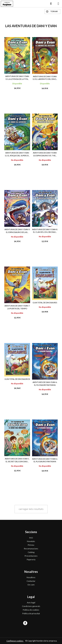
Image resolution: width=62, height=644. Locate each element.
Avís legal (31, 603)
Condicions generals (31, 606)
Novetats (31, 541)
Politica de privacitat (31, 613)
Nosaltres (31, 577)
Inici (31, 538)
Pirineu (31, 545)
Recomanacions (31, 549)
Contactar (31, 581)
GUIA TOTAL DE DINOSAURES (45, 303)
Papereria (31, 559)
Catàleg (31, 552)
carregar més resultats (31, 509)
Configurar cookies (15, 641)
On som (31, 585)
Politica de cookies (31, 610)
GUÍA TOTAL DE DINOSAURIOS (17, 379)
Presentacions (31, 556)
